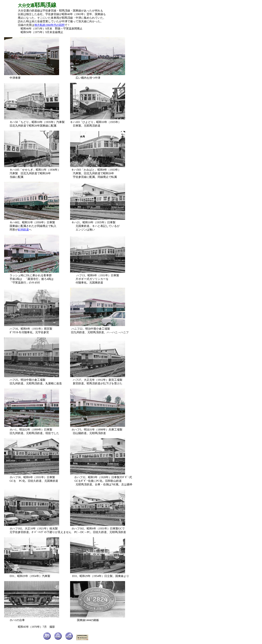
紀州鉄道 (23, 230)
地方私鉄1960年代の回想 (49, 25)
